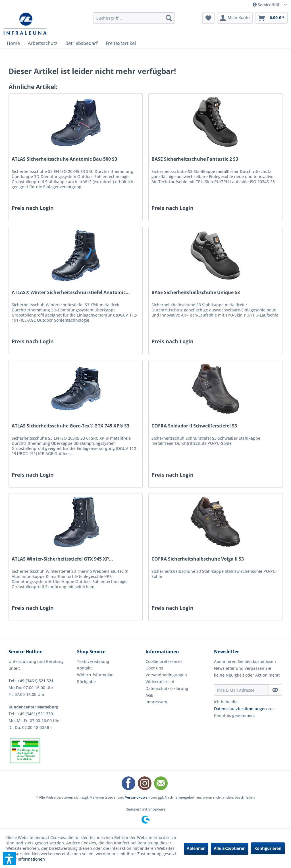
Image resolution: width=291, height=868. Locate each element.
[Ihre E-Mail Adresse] (241, 690)
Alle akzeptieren (230, 848)
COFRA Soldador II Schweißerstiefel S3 (194, 426)
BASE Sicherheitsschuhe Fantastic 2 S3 (195, 159)
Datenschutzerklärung (167, 688)
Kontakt (84, 668)
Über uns (154, 668)
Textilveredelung (93, 661)
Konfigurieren (268, 848)
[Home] (13, 43)
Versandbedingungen (166, 675)
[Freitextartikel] (121, 43)
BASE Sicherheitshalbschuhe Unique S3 (196, 293)
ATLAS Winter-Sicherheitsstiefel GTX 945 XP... (62, 559)
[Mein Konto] (235, 18)
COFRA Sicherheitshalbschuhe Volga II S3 (198, 559)
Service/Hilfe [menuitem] (268, 5)
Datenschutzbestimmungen (240, 709)
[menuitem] (134, 18)
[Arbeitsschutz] (43, 43)
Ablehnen (196, 848)
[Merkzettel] (208, 18)
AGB (149, 695)
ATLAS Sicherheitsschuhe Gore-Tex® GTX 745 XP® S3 (70, 426)
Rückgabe (86, 682)
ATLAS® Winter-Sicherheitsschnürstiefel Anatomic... (71, 293)
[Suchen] (169, 18)
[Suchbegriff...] (134, 18)
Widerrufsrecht (160, 682)
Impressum (156, 702)
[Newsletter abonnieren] (275, 690)
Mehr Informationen (26, 859)
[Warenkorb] (271, 18)
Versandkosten (137, 797)
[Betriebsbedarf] (82, 43)
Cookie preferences (164, 661)
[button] (9, 859)
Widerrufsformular (95, 675)
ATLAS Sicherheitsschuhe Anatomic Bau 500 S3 (64, 159)
